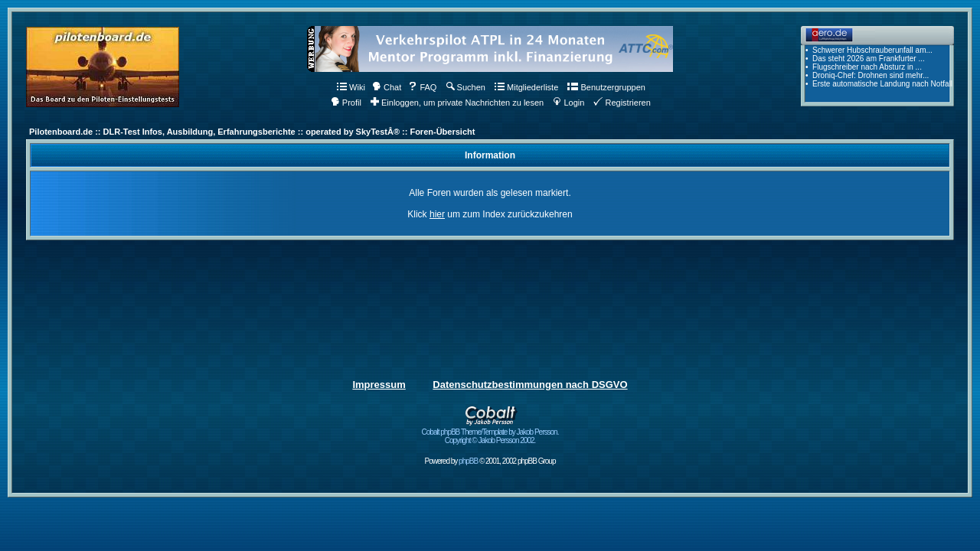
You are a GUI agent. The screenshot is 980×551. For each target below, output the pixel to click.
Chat (387, 87)
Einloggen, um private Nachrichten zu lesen (457, 103)
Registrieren (622, 103)
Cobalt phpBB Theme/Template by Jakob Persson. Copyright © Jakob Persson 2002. (490, 433)
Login (568, 103)
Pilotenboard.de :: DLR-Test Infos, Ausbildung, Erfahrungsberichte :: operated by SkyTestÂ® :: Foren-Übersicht (252, 132)
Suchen (466, 87)
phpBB (468, 461)
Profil (346, 103)
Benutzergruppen (606, 87)
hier (437, 214)
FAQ (422, 87)
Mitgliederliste (526, 87)
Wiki (351, 87)
